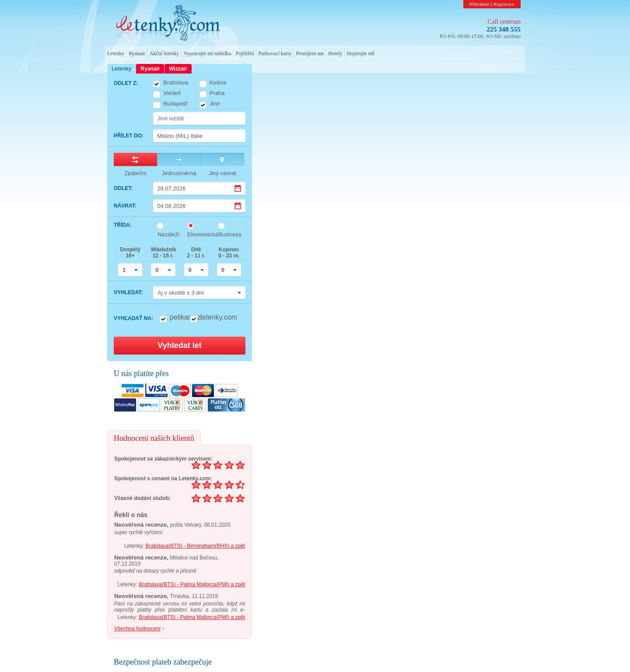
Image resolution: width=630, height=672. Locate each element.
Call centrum (504, 21)
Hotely (335, 53)
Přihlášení (479, 4)
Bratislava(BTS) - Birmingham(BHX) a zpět (195, 546)
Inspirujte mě (361, 53)
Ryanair (137, 53)
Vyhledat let (179, 345)
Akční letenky (164, 53)
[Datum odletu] (199, 188)
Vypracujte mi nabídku (208, 53)
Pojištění (245, 53)
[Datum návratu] (199, 206)
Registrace (504, 4)
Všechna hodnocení (137, 629)
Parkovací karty (275, 53)
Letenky (116, 53)
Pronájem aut (310, 53)
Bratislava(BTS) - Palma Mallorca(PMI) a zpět (192, 584)
